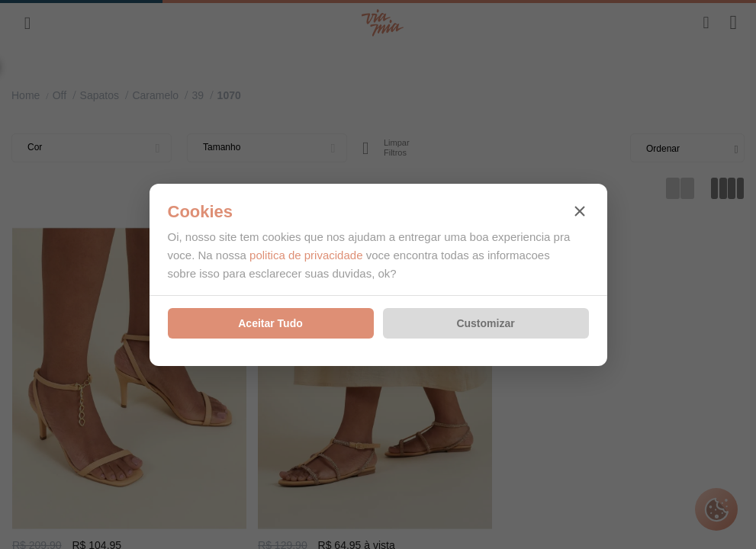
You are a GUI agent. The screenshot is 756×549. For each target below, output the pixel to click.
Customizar (485, 323)
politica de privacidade (306, 255)
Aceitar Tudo (270, 323)
